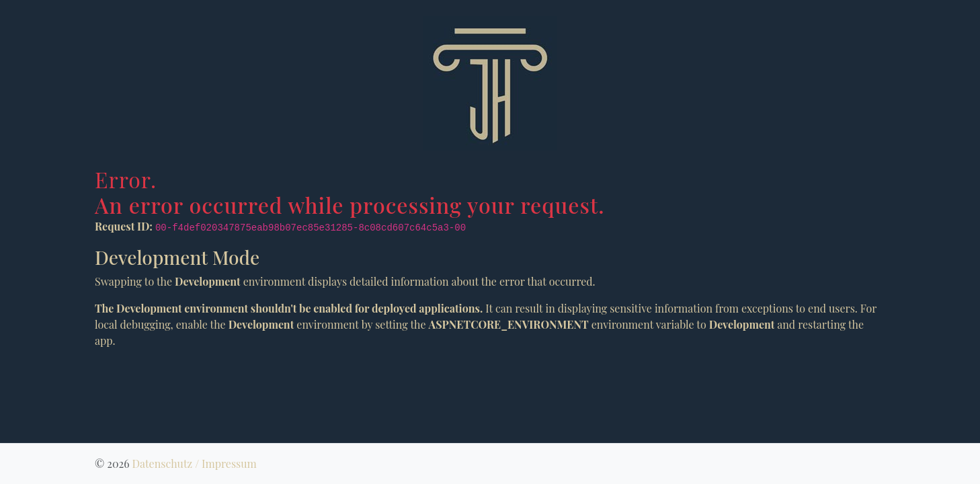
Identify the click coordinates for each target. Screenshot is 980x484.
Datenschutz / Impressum (194, 463)
